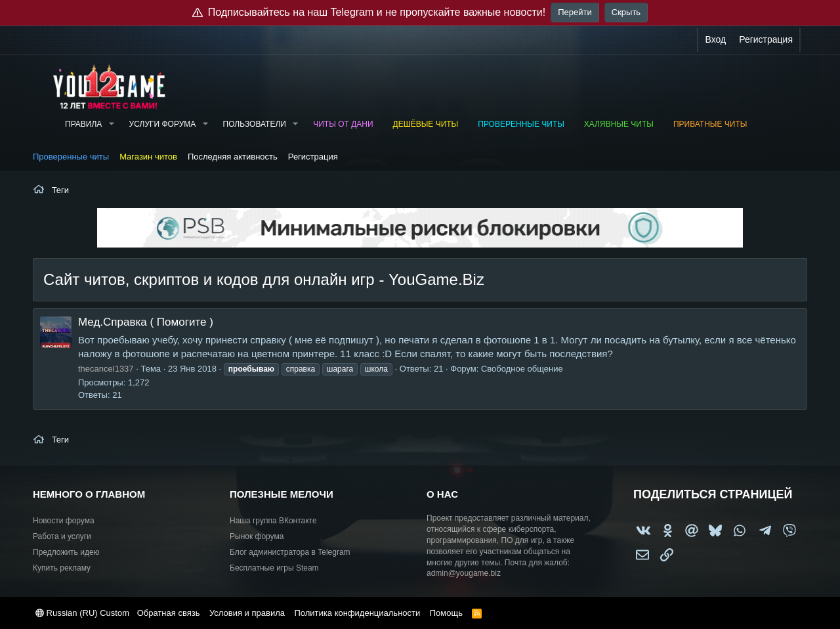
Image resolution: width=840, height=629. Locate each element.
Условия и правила (247, 613)
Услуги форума (163, 124)
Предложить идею (66, 552)
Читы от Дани (343, 124)
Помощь (446, 613)
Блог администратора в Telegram (290, 552)
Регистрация (313, 157)
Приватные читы (710, 124)
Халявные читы (619, 124)
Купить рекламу (62, 568)
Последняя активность (233, 157)
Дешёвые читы (426, 124)
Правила (83, 124)
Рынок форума (257, 536)
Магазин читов (148, 157)
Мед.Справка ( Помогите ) (146, 322)
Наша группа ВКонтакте (273, 521)
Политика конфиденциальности (357, 613)
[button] (111, 124)
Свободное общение (522, 369)
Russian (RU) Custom (82, 613)
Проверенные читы (521, 124)
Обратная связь (169, 613)
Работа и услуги (62, 536)
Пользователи (255, 124)
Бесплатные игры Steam (274, 568)
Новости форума (64, 521)
